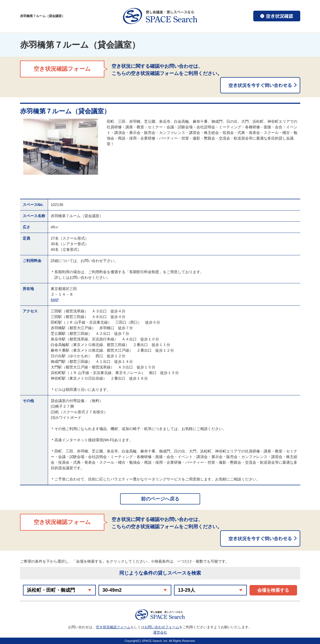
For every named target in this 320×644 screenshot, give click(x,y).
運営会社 (160, 632)
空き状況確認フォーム (113, 627)
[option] (61, 147)
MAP (55, 300)
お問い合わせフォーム (162, 627)
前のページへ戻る (160, 499)
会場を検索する (273, 590)
